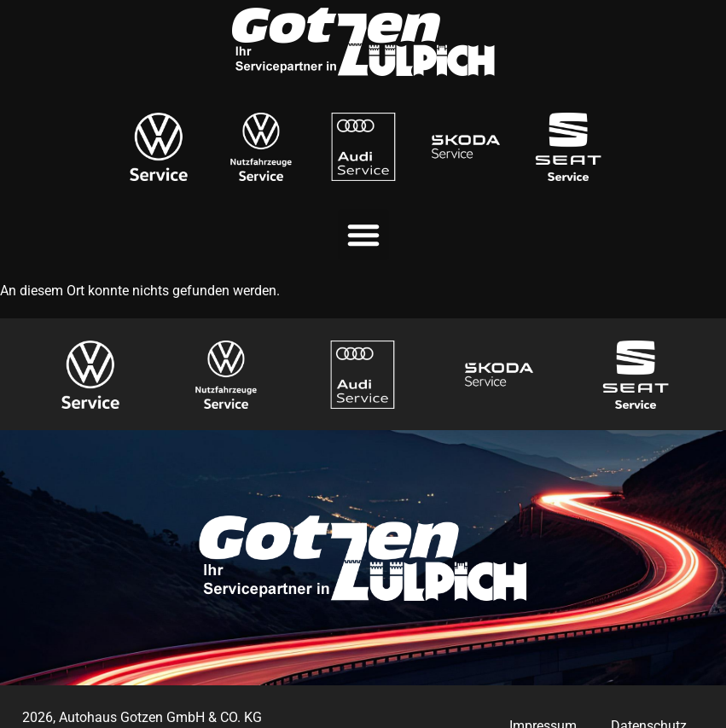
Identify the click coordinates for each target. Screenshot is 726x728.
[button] (363, 235)
